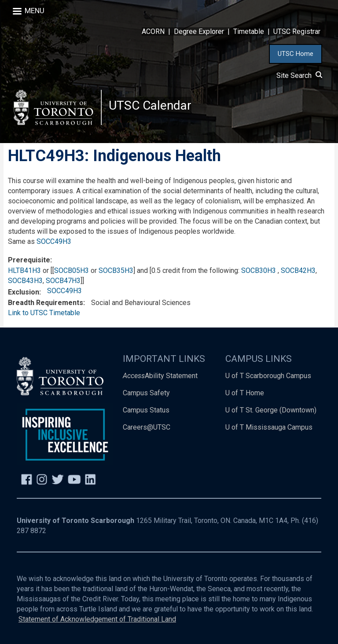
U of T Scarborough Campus (268, 376)
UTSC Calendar (150, 105)
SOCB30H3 (259, 270)
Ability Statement (160, 376)
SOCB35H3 (116, 270)
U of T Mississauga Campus (269, 427)
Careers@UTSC (147, 427)
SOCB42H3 (298, 270)
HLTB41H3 (24, 270)
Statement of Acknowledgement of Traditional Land (97, 619)
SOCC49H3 (54, 241)
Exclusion (24, 292)
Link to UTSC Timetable (44, 313)
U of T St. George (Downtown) (271, 410)
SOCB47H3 (63, 281)
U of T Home (245, 393)
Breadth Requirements (46, 303)
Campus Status (146, 410)
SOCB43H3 (25, 281)
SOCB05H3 (72, 270)
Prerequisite (29, 260)
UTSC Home (296, 54)
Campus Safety (146, 393)
